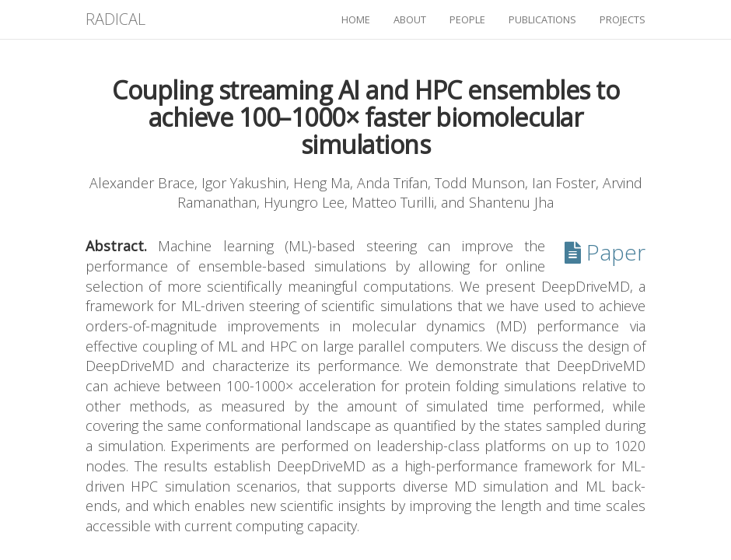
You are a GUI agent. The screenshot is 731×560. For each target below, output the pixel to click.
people (467, 19)
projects (623, 19)
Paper (605, 252)
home (356, 19)
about (410, 19)
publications (542, 19)
